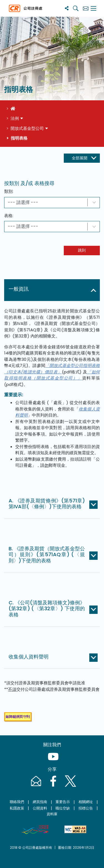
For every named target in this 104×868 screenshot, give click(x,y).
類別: (9, 191)
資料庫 (52, 814)
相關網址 (86, 802)
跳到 (82, 250)
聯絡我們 (17, 802)
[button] (53, 290)
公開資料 (40, 808)
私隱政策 (17, 808)
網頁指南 (40, 802)
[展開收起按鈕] (82, 158)
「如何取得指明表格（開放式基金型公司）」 (52, 375)
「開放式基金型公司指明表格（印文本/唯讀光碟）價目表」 (52, 369)
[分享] (67, 8)
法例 (15, 118)
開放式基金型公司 (27, 128)
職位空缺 (63, 808)
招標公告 (86, 808)
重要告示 (63, 802)
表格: (9, 216)
